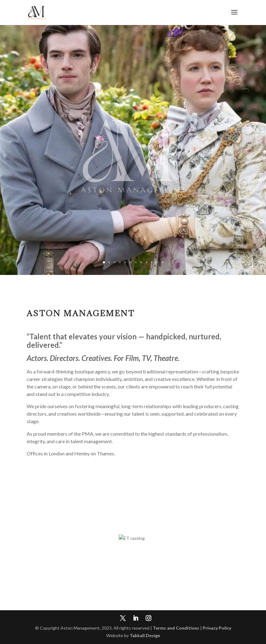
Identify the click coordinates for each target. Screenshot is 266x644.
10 (152, 262)
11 (157, 262)
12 (162, 262)
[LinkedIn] (136, 619)
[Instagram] (149, 619)
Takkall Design (145, 635)
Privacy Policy (217, 628)
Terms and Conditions (176, 628)
